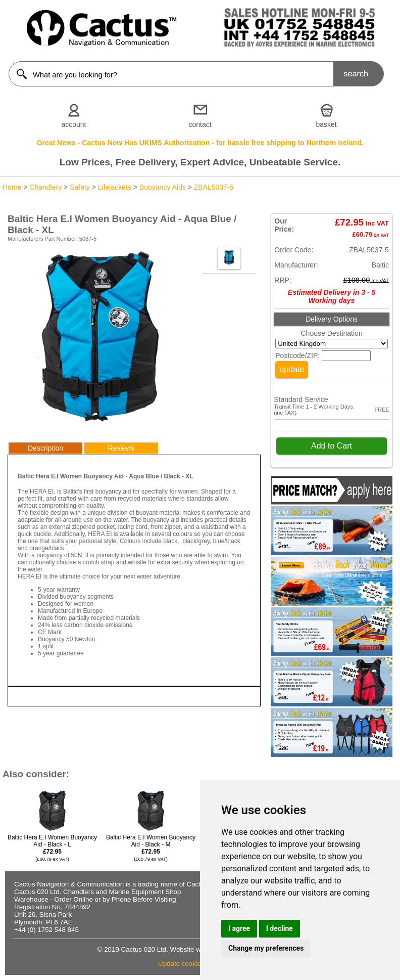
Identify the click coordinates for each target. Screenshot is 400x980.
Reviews (121, 448)
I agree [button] (239, 928)
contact (200, 124)
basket (326, 124)
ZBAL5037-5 (214, 187)
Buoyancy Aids (163, 187)
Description (45, 448)
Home (12, 187)
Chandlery (45, 187)
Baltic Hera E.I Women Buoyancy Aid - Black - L (52, 848)
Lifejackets (115, 187)
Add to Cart (332, 446)
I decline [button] (280, 928)
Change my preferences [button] (266, 948)
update (292, 369)
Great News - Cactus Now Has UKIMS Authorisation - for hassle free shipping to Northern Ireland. (200, 143)
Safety (80, 187)
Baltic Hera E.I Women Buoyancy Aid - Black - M (151, 848)
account (73, 124)
